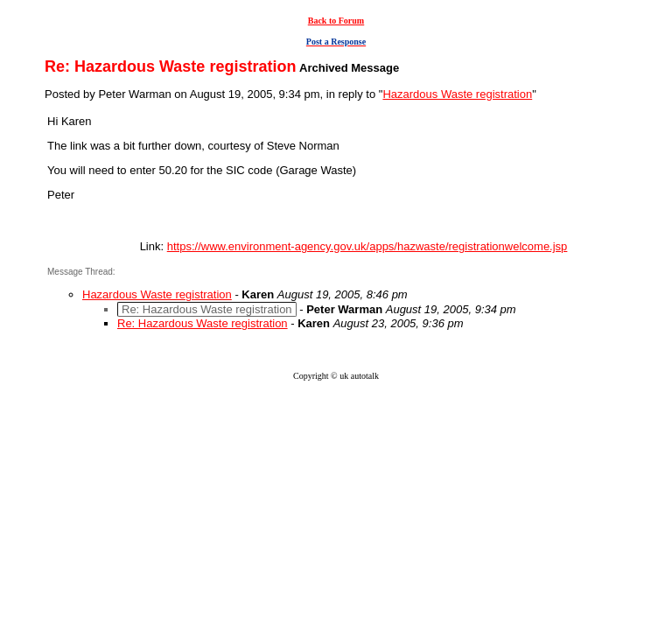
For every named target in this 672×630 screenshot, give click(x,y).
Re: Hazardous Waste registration (203, 323)
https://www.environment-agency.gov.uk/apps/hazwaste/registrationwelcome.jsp (367, 246)
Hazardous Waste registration (457, 94)
